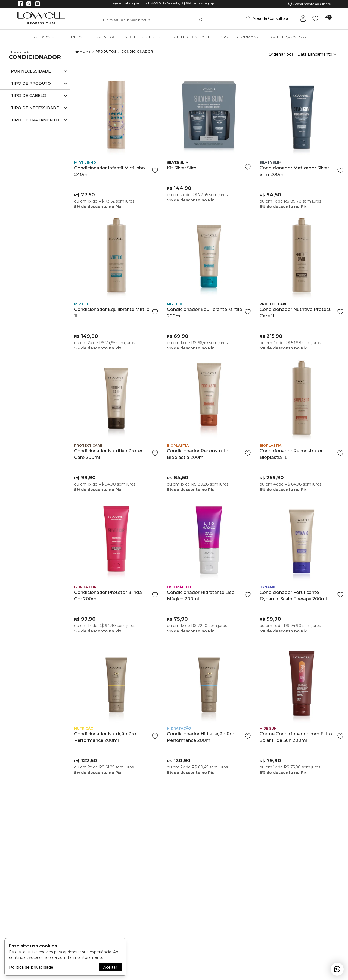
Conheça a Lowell (292, 37)
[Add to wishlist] (155, 170)
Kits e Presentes (143, 37)
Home (83, 52)
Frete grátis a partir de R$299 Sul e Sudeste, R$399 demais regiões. (164, 3)
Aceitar (110, 967)
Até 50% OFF (47, 37)
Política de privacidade (31, 967)
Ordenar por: (281, 54)
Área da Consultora (267, 18)
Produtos (104, 37)
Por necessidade (190, 37)
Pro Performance (241, 37)
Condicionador (35, 57)
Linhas (76, 37)
